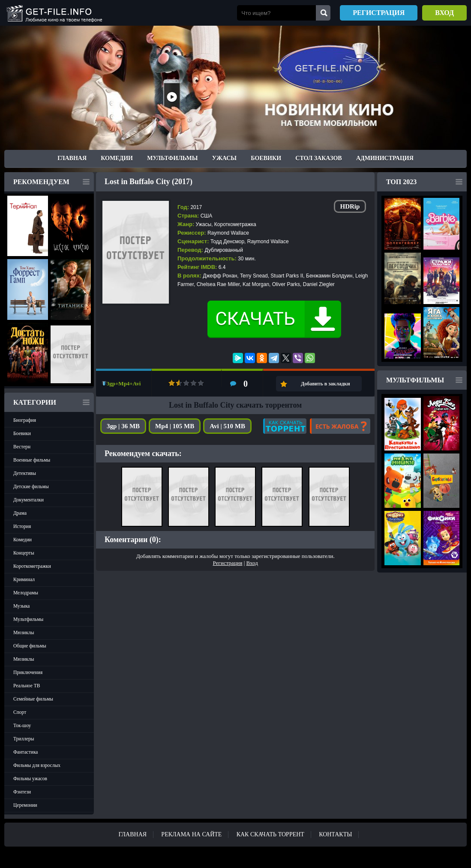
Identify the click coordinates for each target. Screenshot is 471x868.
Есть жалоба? (340, 426)
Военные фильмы (32, 460)
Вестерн (22, 447)
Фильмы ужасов (30, 779)
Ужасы (224, 158)
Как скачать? (285, 426)
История (22, 526)
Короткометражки (32, 566)
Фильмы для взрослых (37, 765)
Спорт (20, 712)
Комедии (117, 158)
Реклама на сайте (191, 834)
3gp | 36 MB (123, 426)
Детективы (25, 473)
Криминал (24, 579)
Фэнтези (22, 792)
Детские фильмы (31, 486)
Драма (20, 513)
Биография (25, 420)
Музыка (21, 606)
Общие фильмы (30, 646)
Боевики (266, 158)
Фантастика (25, 752)
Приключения (28, 672)
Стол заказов (318, 158)
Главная (72, 158)
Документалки (28, 500)
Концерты (24, 553)
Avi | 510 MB (227, 426)
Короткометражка (235, 224)
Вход (444, 13)
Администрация (385, 158)
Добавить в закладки (325, 384)
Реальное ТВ (27, 686)
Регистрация (379, 13)
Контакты (335, 834)
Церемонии (25, 805)
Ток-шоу (22, 725)
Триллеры (24, 739)
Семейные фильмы (33, 699)
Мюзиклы (24, 632)
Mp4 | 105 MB (175, 426)
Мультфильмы (172, 158)
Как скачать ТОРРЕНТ (270, 834)
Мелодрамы (26, 593)
